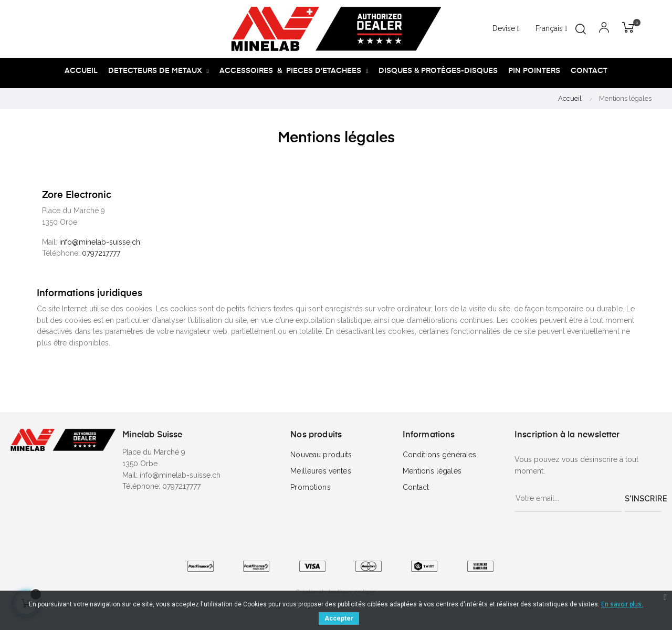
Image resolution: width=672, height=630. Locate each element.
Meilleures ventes (321, 471)
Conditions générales (440, 455)
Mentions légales (432, 471)
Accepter (339, 618)
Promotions (310, 487)
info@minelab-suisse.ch (100, 242)
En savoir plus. (622, 604)
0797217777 (102, 253)
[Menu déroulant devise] (552, 29)
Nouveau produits (321, 455)
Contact (416, 487)
